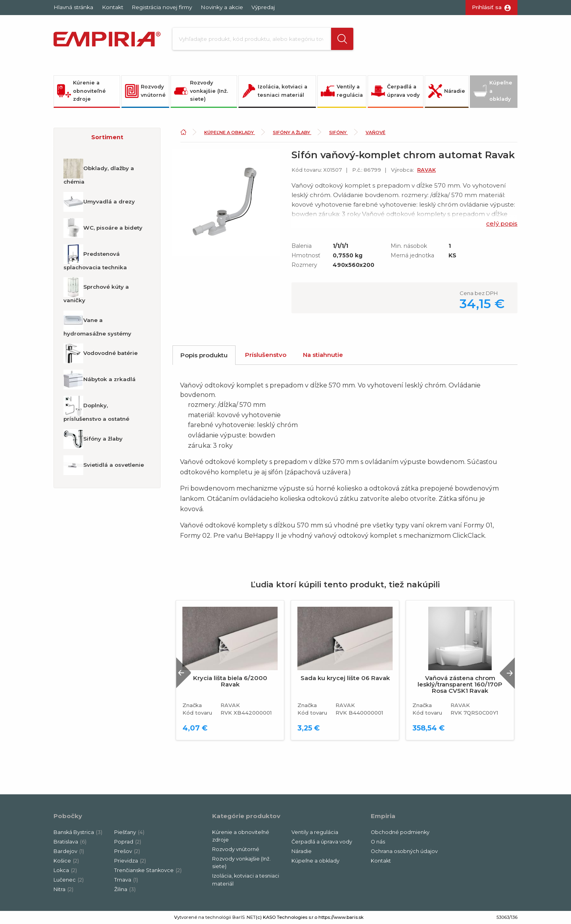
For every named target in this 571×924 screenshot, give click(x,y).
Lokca (65, 870)
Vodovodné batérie (101, 353)
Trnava (126, 880)
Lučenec (69, 880)
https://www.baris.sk (341, 917)
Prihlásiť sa (487, 7)
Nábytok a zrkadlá (100, 380)
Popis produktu (204, 355)
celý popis (502, 223)
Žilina (125, 889)
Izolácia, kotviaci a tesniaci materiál (275, 91)
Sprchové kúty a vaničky (96, 290)
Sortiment (107, 137)
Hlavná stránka (73, 7)
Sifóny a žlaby (93, 439)
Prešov (127, 851)
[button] (342, 39)
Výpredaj (263, 7)
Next (507, 673)
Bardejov (69, 851)
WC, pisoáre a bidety (103, 228)
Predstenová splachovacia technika (95, 257)
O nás (378, 842)
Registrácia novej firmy (162, 7)
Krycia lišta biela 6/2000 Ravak (230, 681)
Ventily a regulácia (342, 91)
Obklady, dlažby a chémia (99, 172)
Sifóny (338, 132)
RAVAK (426, 170)
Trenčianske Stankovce (148, 870)
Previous (184, 673)
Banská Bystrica (78, 832)
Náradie (447, 91)
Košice (66, 861)
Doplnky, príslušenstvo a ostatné (96, 409)
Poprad (128, 842)
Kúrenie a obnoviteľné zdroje (81, 91)
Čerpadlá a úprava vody (395, 91)
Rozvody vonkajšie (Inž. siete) (201, 91)
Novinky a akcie (222, 7)
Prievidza (130, 861)
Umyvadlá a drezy (99, 202)
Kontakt (113, 7)
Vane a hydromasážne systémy (97, 324)
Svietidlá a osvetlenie (104, 465)
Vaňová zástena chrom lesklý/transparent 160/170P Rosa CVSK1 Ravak (460, 684)
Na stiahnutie (323, 355)
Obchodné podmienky (400, 832)
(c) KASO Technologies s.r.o (286, 917)
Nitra (63, 889)
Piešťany (129, 832)
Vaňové (376, 132)
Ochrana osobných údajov (404, 851)
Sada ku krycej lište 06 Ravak (345, 678)
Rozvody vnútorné (145, 91)
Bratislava (70, 842)
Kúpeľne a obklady (493, 91)
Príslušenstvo (266, 355)
